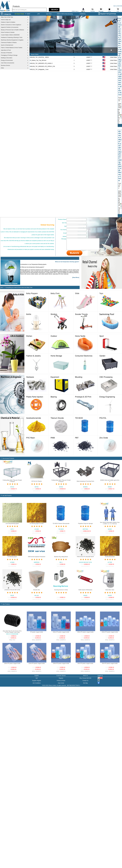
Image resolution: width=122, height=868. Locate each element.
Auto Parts (49, 14)
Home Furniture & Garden (8, 32)
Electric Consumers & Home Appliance (11, 25)
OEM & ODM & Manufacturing (65, 14)
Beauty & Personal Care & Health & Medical (12, 30)
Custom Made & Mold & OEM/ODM (10, 35)
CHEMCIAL (83, 14)
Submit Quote (120, 125)
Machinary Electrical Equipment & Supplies (12, 40)
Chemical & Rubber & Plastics (9, 43)
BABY (29, 14)
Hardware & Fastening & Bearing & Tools (12, 37)
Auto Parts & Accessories (8, 63)
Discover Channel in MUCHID (71, 260)
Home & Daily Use (6, 20)
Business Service (5, 65)
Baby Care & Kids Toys (7, 17)
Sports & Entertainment (7, 45)
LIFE (38, 14)
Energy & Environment (7, 60)
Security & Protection (6, 53)
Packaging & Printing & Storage (9, 55)
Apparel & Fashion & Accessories (10, 27)
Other (2, 68)
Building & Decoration (7, 58)
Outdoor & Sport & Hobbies (8, 22)
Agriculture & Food (6, 50)
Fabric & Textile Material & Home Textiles (12, 48)
